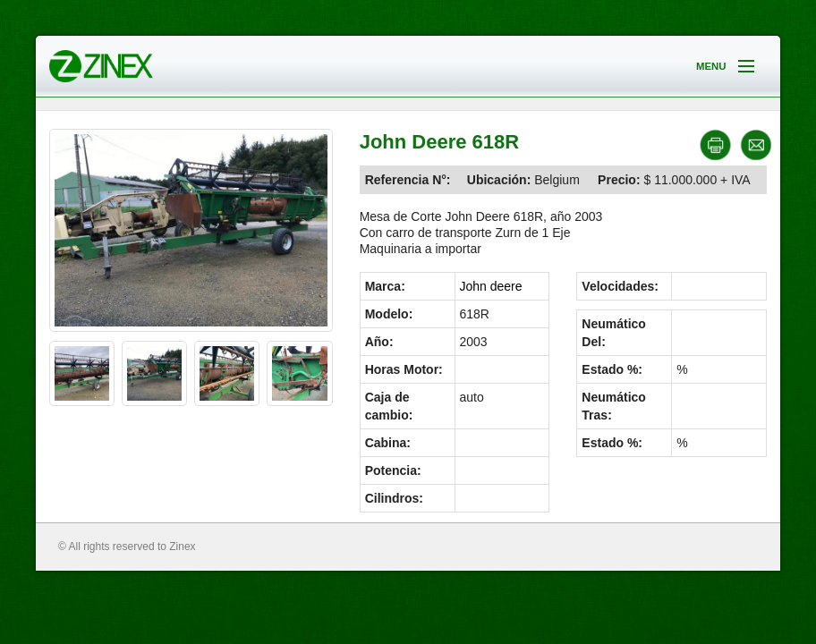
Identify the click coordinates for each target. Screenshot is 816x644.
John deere (491, 286)
